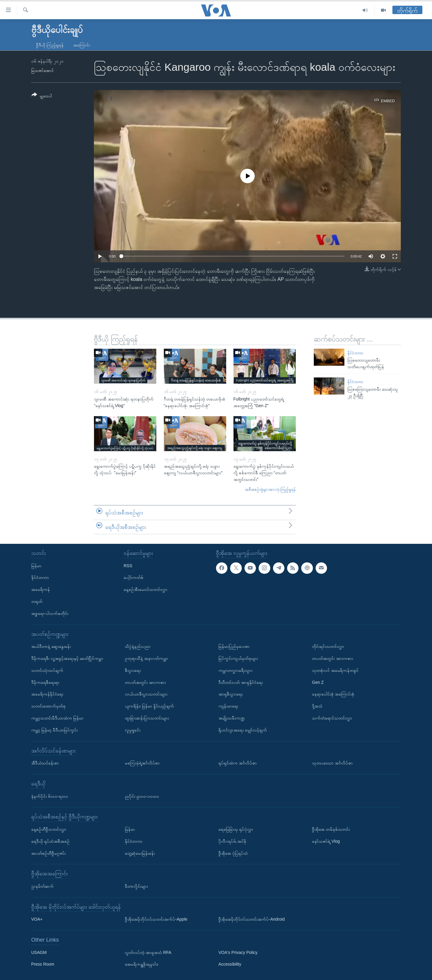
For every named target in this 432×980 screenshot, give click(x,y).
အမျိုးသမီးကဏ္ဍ (232, 718)
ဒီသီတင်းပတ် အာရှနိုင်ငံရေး (241, 682)
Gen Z (318, 682)
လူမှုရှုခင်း (133, 730)
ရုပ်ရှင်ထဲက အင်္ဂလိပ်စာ (238, 763)
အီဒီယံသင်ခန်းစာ (45, 763)
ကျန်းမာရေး (228, 706)
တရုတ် (37, 601)
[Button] (42, 96)
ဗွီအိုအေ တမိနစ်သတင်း (331, 829)
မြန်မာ (36, 566)
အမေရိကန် (40, 589)
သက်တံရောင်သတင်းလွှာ (332, 718)
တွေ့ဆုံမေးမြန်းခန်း (140, 853)
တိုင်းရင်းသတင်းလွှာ (328, 646)
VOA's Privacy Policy (238, 952)
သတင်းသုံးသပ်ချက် (47, 670)
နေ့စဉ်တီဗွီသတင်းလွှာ (49, 829)
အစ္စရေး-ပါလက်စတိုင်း (50, 613)
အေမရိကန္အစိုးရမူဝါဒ (142, 964)
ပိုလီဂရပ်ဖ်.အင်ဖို (232, 841)
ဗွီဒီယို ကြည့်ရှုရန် (50, 45)
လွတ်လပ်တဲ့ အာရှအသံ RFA (148, 952)
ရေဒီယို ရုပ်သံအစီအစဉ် (50, 841)
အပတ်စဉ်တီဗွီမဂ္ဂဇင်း (48, 853)
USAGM (39, 952)
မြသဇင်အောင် (42, 70)
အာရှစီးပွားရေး (231, 694)
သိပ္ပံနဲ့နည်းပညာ (138, 646)
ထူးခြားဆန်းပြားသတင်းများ (147, 718)
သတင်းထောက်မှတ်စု (48, 706)
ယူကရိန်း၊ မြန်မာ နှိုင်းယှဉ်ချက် (149, 706)
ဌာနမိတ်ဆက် (42, 886)
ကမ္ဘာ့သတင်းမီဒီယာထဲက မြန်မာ (57, 718)
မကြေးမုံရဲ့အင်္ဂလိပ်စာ (142, 763)
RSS (128, 566)
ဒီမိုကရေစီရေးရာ (45, 682)
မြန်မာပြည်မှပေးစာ (234, 646)
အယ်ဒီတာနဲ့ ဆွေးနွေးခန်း (51, 646)
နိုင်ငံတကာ (355, 353)
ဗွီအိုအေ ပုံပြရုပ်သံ (233, 853)
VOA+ (37, 919)
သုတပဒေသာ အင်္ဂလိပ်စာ (332, 763)
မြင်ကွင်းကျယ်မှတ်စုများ (238, 658)
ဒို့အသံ (317, 706)
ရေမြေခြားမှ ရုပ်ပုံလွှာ (236, 829)
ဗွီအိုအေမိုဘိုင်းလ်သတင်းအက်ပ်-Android (252, 919)
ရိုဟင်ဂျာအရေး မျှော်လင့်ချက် (243, 730)
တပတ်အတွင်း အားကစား (145, 682)
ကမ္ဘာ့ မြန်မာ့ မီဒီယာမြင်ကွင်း (54, 730)
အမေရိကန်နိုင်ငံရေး (47, 694)
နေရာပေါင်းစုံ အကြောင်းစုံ (333, 694)
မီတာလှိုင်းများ (136, 886)
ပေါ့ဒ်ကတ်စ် (133, 577)
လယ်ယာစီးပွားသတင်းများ (146, 694)
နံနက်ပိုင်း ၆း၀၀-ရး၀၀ (50, 796)
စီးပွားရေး (133, 670)
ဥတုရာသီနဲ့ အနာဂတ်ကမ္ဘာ (146, 658)
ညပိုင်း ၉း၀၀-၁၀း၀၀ (142, 796)
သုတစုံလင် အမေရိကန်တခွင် (335, 670)
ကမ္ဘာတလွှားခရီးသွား (235, 670)
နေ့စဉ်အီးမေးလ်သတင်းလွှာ (145, 589)
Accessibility (230, 964)
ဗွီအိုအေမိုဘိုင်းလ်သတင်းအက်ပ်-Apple (156, 919)
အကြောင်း (82, 45)
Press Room (43, 964)
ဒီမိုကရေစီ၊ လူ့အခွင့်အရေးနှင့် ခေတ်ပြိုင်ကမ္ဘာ (67, 658)
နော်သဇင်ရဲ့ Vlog (326, 841)
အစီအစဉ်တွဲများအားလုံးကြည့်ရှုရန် (270, 489)
